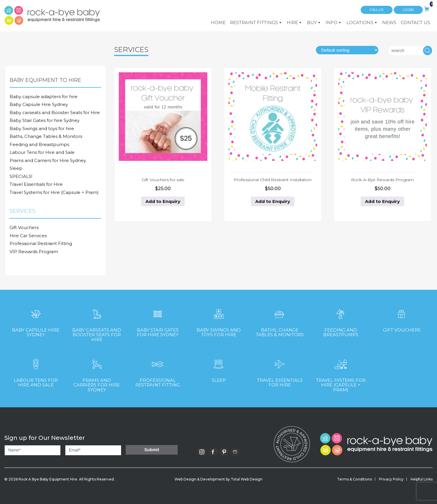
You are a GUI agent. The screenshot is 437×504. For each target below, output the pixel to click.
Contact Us (416, 22)
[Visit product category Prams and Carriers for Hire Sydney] (97, 373)
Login (408, 10)
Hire (294, 22)
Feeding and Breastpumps (39, 144)
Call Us (377, 10)
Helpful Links (422, 479)
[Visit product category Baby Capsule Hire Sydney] (36, 320)
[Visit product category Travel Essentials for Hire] (280, 370)
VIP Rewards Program (34, 252)
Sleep (16, 168)
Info (334, 22)
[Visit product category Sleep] (219, 368)
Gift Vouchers (24, 227)
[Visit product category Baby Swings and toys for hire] (219, 320)
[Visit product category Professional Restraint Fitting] (158, 370)
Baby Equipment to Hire (45, 80)
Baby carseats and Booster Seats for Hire (55, 113)
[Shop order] (347, 50)
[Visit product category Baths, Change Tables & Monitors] (280, 320)
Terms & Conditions (355, 479)
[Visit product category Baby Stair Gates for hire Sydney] (158, 320)
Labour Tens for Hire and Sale (42, 152)
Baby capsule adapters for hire (44, 97)
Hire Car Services (28, 236)
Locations (362, 22)
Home (218, 22)
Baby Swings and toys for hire (42, 128)
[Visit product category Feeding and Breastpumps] (341, 320)
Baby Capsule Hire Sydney (39, 104)
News (389, 22)
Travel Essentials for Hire (36, 184)
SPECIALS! (21, 176)
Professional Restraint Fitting (41, 243)
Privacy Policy (391, 479)
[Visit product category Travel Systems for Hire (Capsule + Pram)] (341, 373)
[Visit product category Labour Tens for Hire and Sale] (36, 370)
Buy (314, 22)
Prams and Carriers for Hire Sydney (48, 160)
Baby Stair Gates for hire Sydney (45, 120)
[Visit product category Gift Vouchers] (402, 318)
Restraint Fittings (256, 22)
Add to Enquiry (163, 201)
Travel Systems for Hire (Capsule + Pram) (54, 192)
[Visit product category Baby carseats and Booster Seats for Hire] (97, 323)
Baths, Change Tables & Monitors (46, 136)
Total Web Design (247, 479)
